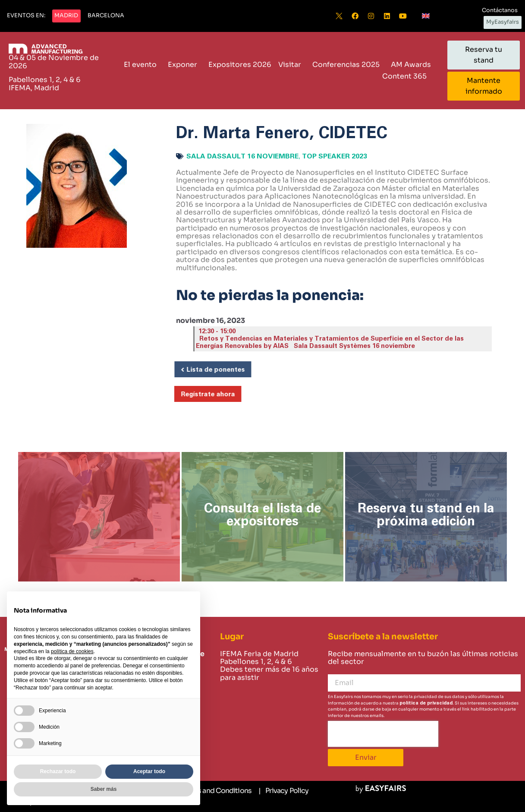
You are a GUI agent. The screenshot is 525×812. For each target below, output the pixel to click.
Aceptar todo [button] (149, 771)
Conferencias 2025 (348, 65)
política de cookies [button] (72, 651)
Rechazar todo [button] (58, 771)
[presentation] (383, 734)
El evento (142, 65)
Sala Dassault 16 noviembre (242, 156)
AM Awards (411, 65)
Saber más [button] (104, 789)
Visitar (292, 65)
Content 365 (407, 76)
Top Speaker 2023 (335, 156)
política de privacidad (426, 703)
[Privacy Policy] (283, 791)
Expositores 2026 (240, 65)
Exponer (185, 65)
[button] (26, 16)
